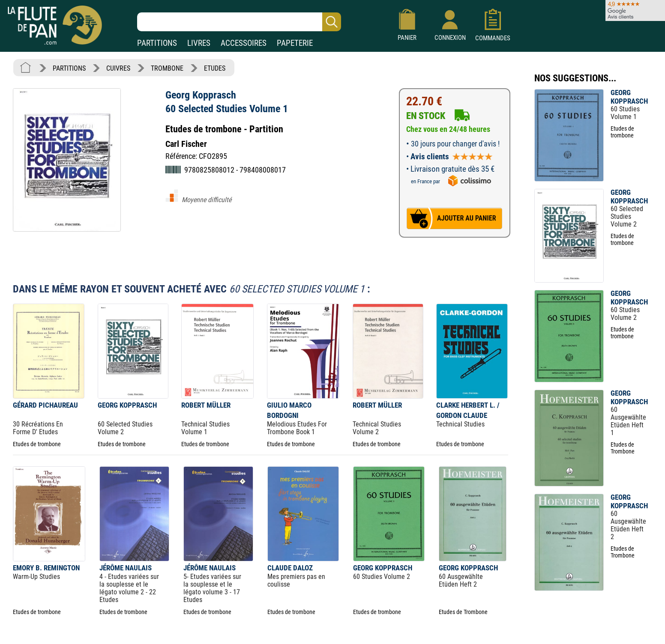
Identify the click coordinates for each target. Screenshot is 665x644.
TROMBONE (167, 68)
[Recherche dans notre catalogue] (239, 22)
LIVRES (199, 43)
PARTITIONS (157, 43)
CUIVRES (118, 68)
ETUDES (215, 68)
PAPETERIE (295, 43)
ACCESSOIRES (244, 43)
